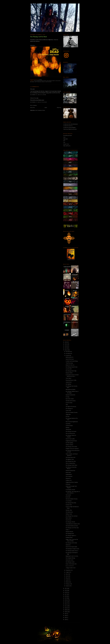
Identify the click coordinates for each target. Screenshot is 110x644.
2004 (66, 620)
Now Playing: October (70, 562)
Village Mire (68, 414)
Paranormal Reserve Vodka (71, 380)
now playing (48, 82)
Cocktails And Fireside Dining (72, 361)
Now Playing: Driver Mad (71, 503)
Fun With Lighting (69, 443)
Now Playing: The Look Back (72, 516)
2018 (66, 592)
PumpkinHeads (69, 474)
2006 (66, 616)
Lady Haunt (68, 424)
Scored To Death (69, 403)
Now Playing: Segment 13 (71, 536)
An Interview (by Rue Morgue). (70, 127)
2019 (66, 590)
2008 (66, 612)
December (68, 352)
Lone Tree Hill (69, 369)
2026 (66, 342)
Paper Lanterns (69, 518)
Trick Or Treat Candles (70, 439)
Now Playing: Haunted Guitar (72, 367)
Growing (67, 397)
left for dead (38, 82)
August (67, 572)
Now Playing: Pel (69, 409)
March (67, 582)
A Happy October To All (70, 568)
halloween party (51, 81)
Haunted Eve (68, 478)
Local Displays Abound (70, 490)
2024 (66, 346)
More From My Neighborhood (72, 422)
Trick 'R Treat (68, 520)
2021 (66, 588)
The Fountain (68, 495)
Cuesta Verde (68, 410)
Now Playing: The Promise (71, 431)
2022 (66, 350)
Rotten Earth (68, 472)
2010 (66, 608)
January (68, 586)
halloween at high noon (40, 81)
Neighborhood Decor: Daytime (72, 482)
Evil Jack (68, 416)
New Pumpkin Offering (70, 558)
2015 (66, 598)
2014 (66, 600)
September (68, 570)
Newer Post (32, 108)
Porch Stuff (68, 497)
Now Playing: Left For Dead (38, 37)
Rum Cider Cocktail (70, 399)
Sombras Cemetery (69, 445)
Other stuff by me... (67, 146)
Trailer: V (68, 530)
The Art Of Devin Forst (70, 433)
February (68, 584)
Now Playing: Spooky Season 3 (72, 551)
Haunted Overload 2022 (70, 395)
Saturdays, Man (69, 510)
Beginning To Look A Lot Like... (72, 556)
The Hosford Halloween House (72, 526)
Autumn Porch (69, 382)
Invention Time (69, 505)
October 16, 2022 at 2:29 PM (38, 95)
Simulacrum (68, 545)
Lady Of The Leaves (70, 359)
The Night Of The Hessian (71, 407)
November (68, 353)
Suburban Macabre (69, 532)
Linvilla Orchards (69, 426)
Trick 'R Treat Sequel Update (71, 547)
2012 (66, 604)
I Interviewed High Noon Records (70, 129)
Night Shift (65, 139)
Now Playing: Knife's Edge (71, 371)
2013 (66, 602)
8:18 (64, 141)
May (67, 578)
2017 (66, 594)
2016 (66, 596)
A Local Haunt (69, 501)
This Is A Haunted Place (70, 463)
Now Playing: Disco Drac (71, 461)
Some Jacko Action (69, 560)
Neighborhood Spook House (71, 441)
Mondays (68, 428)
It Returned (68, 484)
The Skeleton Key (69, 512)
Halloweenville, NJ (69, 357)
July (67, 574)
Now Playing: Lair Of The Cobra (72, 528)
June (67, 576)
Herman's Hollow (69, 373)
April (67, 580)
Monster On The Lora (70, 365)
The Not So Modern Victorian (72, 412)
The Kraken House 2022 (70, 457)
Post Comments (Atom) (40, 110)
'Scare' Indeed (68, 378)
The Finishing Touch (70, 534)
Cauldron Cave (69, 480)
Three (67, 405)
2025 (66, 344)
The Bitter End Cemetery (71, 401)
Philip (31, 89)
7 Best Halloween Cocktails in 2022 (73, 524)
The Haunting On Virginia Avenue (72, 549)
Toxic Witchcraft (69, 476)
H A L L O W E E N (70, 566)
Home (46, 108)
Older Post (59, 108)
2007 (66, 614)
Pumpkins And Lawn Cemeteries (72, 449)
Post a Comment (33, 105)
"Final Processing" (69, 363)
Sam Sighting (68, 384)
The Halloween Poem (68, 135)
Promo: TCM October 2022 (71, 564)
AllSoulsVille (68, 429)
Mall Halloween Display (71, 389)
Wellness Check (69, 514)
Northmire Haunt (69, 537)
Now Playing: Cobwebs (70, 522)
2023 (66, 348)
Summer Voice (66, 144)
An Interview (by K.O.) (68, 126)
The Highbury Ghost (70, 459)
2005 (66, 618)
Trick (64, 137)
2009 (66, 610)
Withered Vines (33, 98)
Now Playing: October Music (71, 465)
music (43, 82)
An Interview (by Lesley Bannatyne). (71, 124)
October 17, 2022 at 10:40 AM (38, 102)
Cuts (64, 142)
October (68, 355)
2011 (66, 606)
